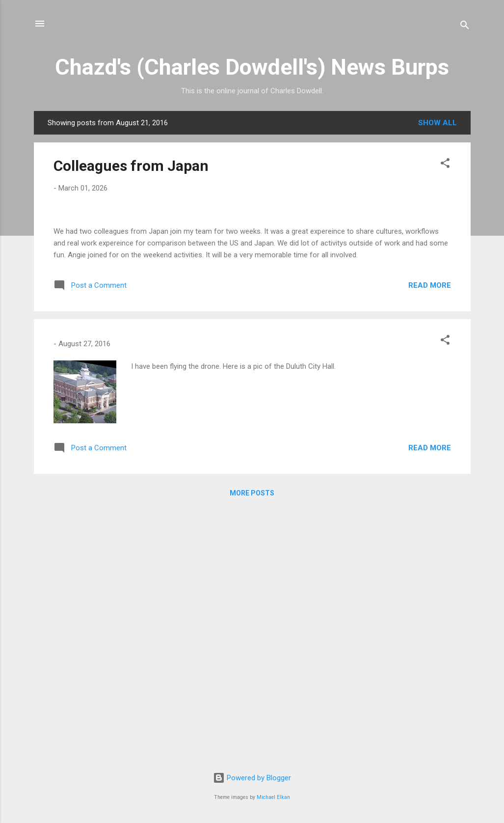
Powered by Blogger (252, 778)
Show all (438, 123)
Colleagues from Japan (131, 166)
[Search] (465, 27)
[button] (445, 165)
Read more (430, 538)
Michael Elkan (273, 797)
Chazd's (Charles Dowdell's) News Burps (252, 67)
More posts (252, 745)
